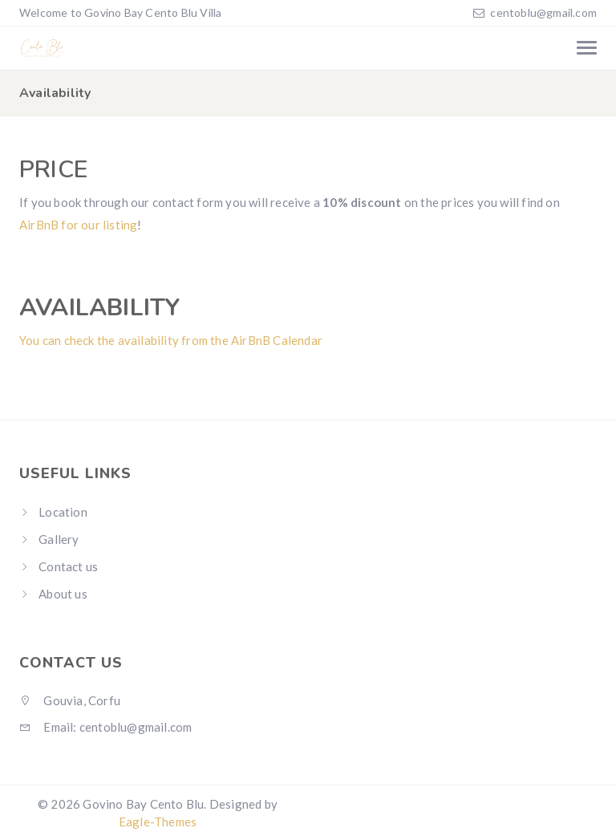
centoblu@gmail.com (543, 12)
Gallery (59, 539)
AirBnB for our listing (78, 225)
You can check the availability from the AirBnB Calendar (171, 340)
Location (63, 512)
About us (63, 594)
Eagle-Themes (158, 822)
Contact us (68, 566)
